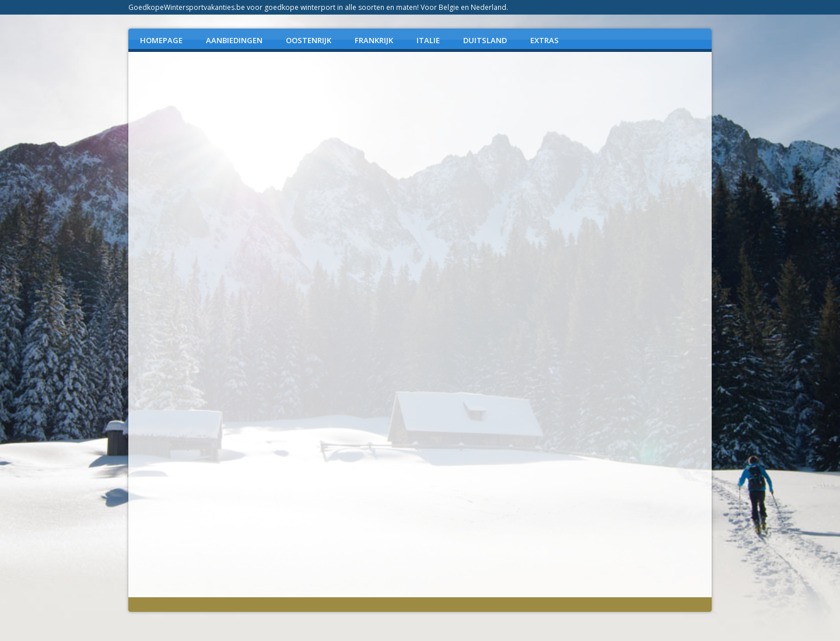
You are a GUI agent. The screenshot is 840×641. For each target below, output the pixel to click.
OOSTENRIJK (309, 40)
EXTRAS (545, 40)
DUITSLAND (485, 40)
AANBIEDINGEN (234, 40)
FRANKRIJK (374, 40)
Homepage (161, 40)
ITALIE (428, 40)
